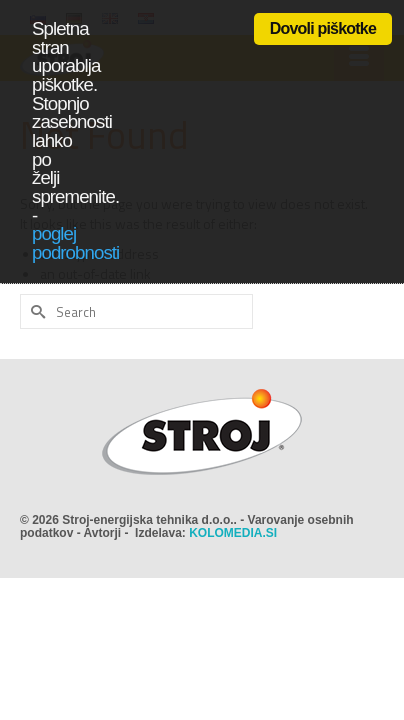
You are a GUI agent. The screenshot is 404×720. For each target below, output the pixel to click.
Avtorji (103, 533)
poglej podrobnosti (75, 243)
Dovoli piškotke (323, 28)
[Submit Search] (35, 311)
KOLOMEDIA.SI (233, 533)
